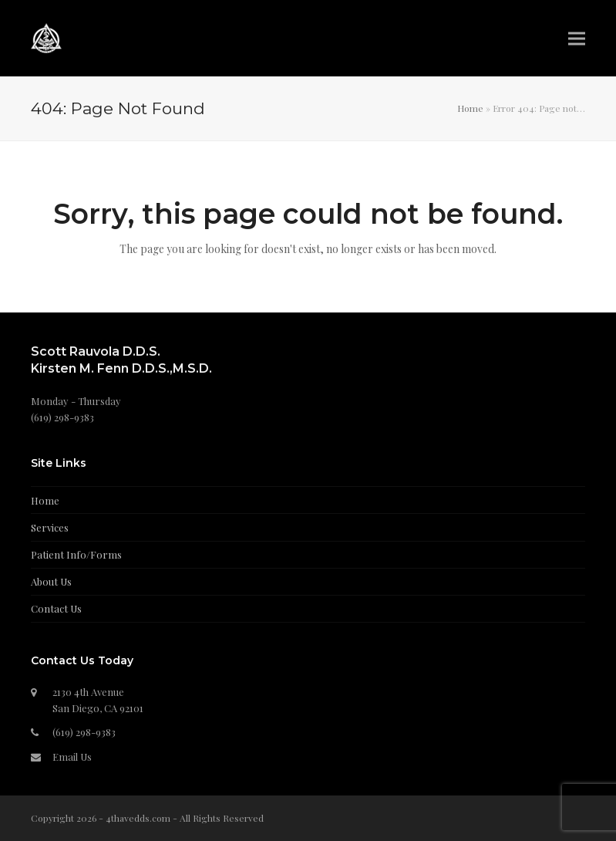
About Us (51, 581)
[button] (577, 38)
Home (470, 108)
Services (50, 527)
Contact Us (56, 608)
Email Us (72, 757)
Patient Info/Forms (76, 554)
